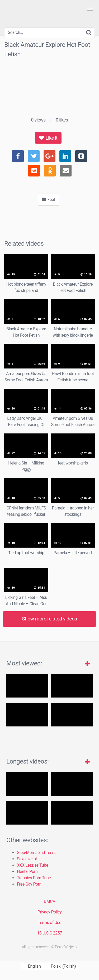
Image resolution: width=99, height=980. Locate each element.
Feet (49, 199)
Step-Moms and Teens (37, 853)
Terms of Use (49, 923)
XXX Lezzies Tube (32, 865)
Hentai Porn (27, 872)
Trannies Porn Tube (34, 878)
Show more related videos (49, 619)
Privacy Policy (50, 912)
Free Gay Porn (29, 884)
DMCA (49, 901)
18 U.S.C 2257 (49, 933)
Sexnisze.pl (27, 859)
